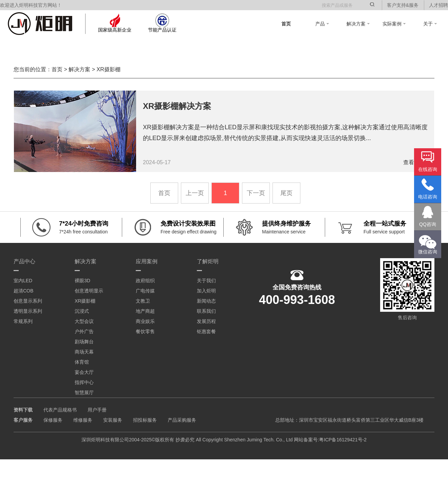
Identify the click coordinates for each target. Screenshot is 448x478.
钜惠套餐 (206, 331)
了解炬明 (208, 261)
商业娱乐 (145, 321)
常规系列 (23, 321)
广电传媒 (145, 291)
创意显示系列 (28, 301)
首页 (286, 24)
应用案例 (147, 261)
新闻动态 (206, 301)
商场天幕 (84, 352)
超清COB (23, 291)
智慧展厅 (84, 393)
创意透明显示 (89, 291)
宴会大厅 (84, 372)
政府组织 (145, 281)
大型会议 (84, 321)
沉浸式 (82, 311)
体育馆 (82, 362)
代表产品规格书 (60, 410)
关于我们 (206, 281)
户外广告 (84, 331)
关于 (430, 24)
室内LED (23, 281)
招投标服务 (145, 420)
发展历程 (206, 321)
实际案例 (394, 24)
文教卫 (143, 301)
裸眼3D (82, 281)
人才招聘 (438, 5)
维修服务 (83, 420)
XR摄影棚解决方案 (177, 106)
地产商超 (145, 311)
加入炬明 (206, 291)
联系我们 (206, 311)
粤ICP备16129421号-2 (343, 440)
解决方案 (358, 24)
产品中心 (24, 261)
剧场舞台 (84, 342)
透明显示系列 (28, 311)
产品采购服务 (182, 420)
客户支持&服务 (403, 5)
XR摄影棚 (108, 69)
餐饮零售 (145, 331)
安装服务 (113, 420)
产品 (322, 24)
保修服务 (53, 420)
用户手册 (97, 410)
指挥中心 (84, 382)
